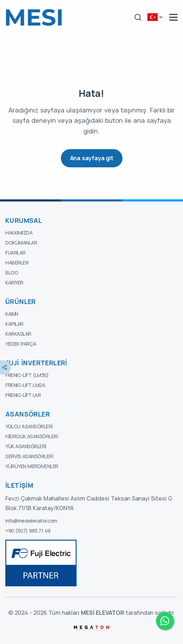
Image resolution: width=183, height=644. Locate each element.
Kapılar (14, 324)
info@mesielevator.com (31, 521)
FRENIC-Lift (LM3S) (27, 375)
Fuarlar (15, 253)
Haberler (17, 263)
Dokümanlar (21, 243)
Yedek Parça (21, 344)
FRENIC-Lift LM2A (25, 385)
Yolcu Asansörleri (29, 426)
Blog (12, 273)
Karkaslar (18, 334)
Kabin (12, 314)
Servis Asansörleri (29, 456)
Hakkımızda (19, 233)
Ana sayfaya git (92, 158)
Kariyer (14, 282)
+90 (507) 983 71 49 (28, 531)
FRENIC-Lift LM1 (23, 395)
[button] (138, 18)
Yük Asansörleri (26, 446)
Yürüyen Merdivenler (32, 466)
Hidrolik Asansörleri (32, 436)
